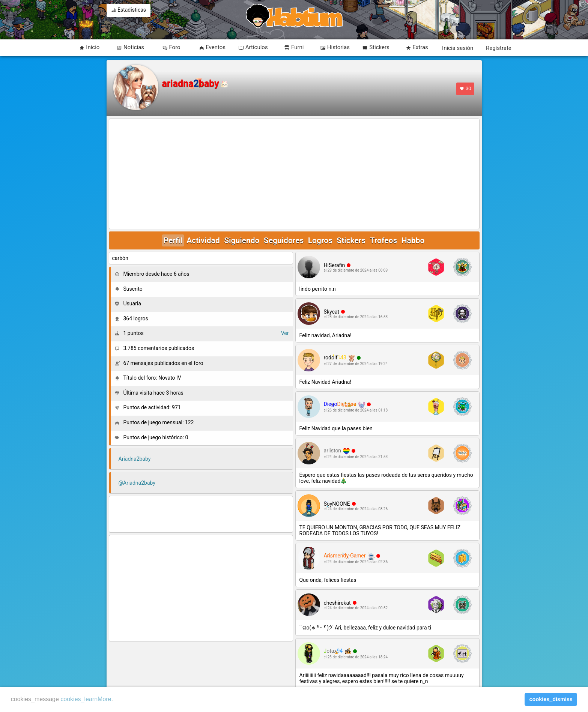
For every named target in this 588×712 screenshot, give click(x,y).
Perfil (173, 240)
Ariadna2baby (135, 459)
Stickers (351, 240)
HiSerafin (335, 265)
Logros (320, 240)
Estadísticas (129, 11)
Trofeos (384, 240)
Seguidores (284, 240)
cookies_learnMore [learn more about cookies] (86, 699)
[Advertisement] (294, 174)
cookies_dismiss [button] (551, 699)
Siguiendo (242, 240)
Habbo (413, 240)
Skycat (332, 312)
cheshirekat (337, 603)
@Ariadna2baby (137, 483)
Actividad (203, 240)
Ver (285, 333)
